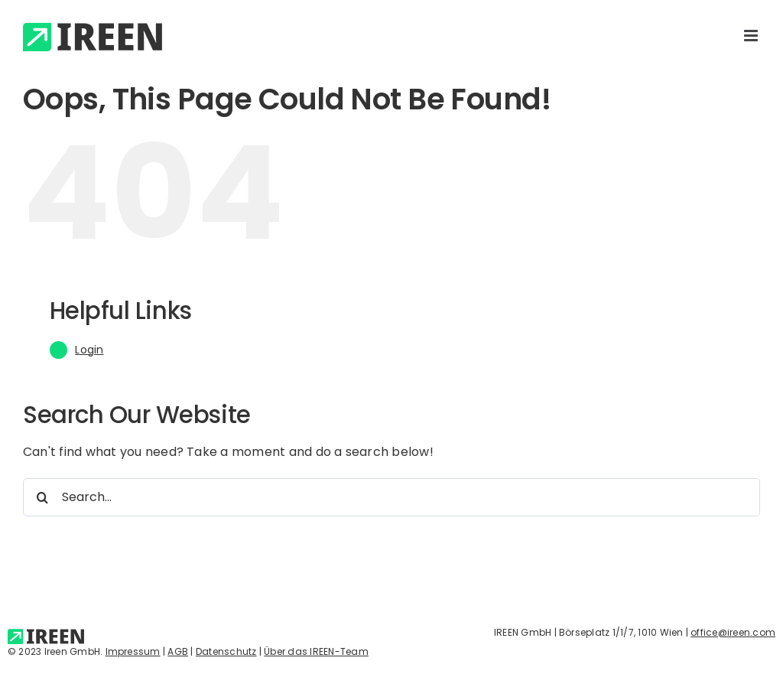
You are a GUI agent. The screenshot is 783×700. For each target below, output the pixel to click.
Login (89, 350)
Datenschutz (226, 651)
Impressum (133, 651)
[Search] (42, 497)
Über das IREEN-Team (316, 651)
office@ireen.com (733, 632)
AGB (178, 651)
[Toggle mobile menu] (752, 36)
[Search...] (391, 497)
